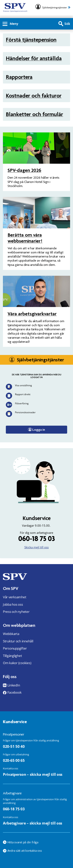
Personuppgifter (15, 648)
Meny (10, 24)
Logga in (39, 430)
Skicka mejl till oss (36, 547)
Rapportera (19, 77)
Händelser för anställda (34, 58)
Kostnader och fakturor (34, 96)
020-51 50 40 (14, 746)
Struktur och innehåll (18, 641)
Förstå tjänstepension (31, 40)
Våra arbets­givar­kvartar (32, 314)
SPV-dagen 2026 (24, 170)
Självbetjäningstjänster (55, 7)
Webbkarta (11, 634)
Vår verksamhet (15, 597)
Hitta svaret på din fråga (23, 842)
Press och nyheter (16, 612)
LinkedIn (14, 685)
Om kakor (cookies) (17, 663)
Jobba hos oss (13, 604)
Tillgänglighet (12, 656)
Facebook (15, 692)
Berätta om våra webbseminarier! (25, 238)
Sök (67, 24)
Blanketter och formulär (34, 114)
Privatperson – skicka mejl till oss (33, 774)
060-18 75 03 (37, 539)
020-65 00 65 (14, 760)
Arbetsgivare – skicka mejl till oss (33, 823)
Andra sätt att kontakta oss (25, 851)
